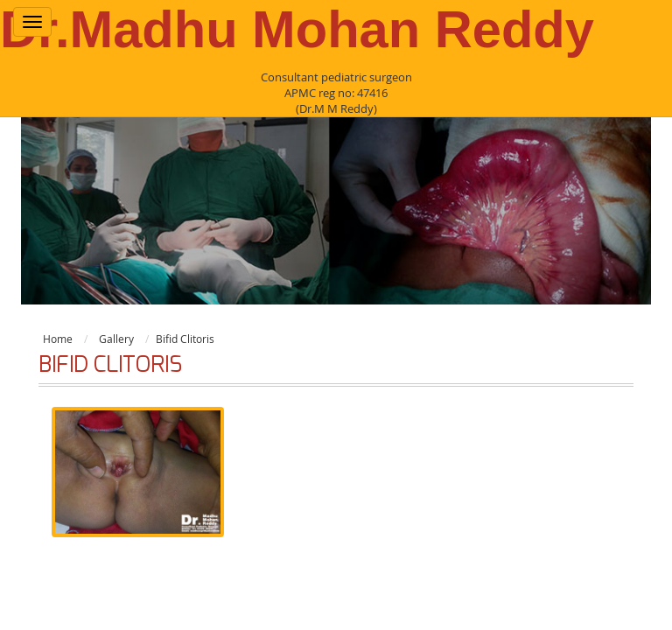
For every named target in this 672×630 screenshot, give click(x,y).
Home (58, 339)
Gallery (116, 339)
